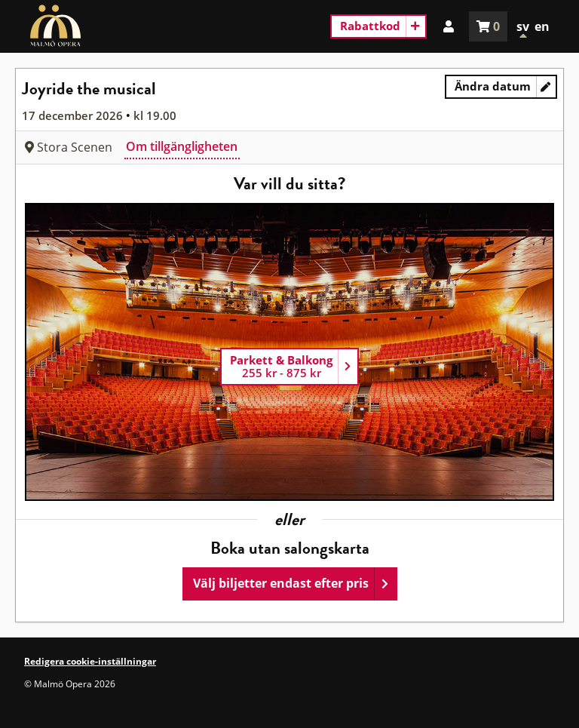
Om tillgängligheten (182, 146)
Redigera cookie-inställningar (90, 661)
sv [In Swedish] (523, 26)
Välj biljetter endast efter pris (281, 583)
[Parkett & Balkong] (289, 367)
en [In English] (542, 26)
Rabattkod (370, 26)
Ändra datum (506, 89)
